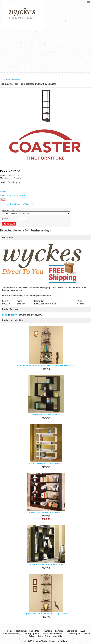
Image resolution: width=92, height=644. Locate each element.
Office (10, 79)
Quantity (5, 219)
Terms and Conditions (53, 634)
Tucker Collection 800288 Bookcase (45, 513)
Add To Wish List (25, 204)
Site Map (35, 631)
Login (5, 315)
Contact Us (72, 631)
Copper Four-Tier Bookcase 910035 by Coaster (45, 614)
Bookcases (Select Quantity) (13, 210)
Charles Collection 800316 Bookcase (45, 565)
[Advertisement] (46, 51)
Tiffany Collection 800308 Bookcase (45, 464)
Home (4, 79)
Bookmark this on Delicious (14, 196)
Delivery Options (31, 634)
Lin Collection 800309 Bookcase (45, 415)
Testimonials (22, 631)
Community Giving (12, 634)
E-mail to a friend (8, 204)
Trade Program (73, 634)
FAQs (83, 631)
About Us (58, 636)
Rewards (59, 631)
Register (14, 315)
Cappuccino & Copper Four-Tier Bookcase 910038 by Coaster (45, 366)
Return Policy (44, 636)
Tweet (3, 191)
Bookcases (17, 79)
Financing (47, 631)
